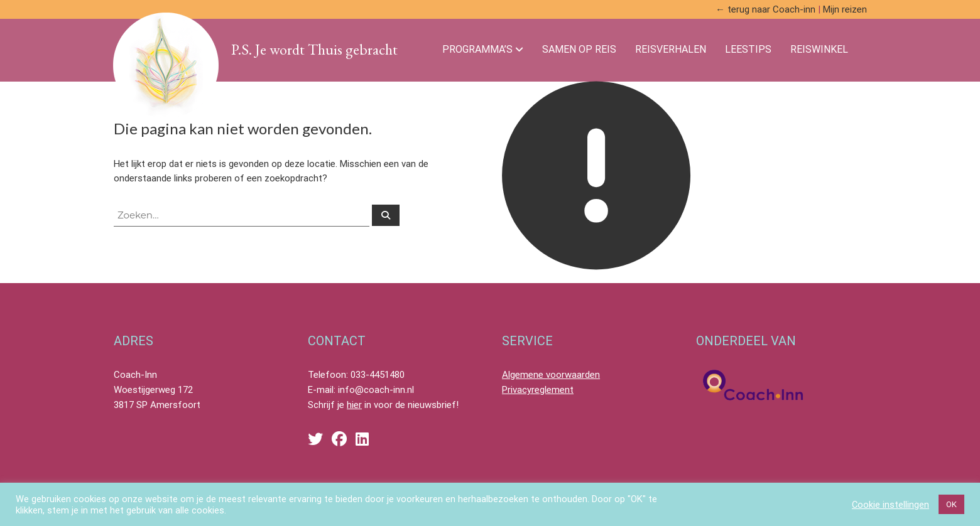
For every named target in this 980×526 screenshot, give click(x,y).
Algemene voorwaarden (551, 375)
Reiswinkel (819, 49)
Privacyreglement (538, 390)
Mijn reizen (845, 9)
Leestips (748, 49)
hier (354, 405)
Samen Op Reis (579, 49)
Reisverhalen (671, 49)
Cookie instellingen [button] (890, 505)
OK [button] (951, 504)
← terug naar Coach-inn (765, 9)
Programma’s (477, 49)
